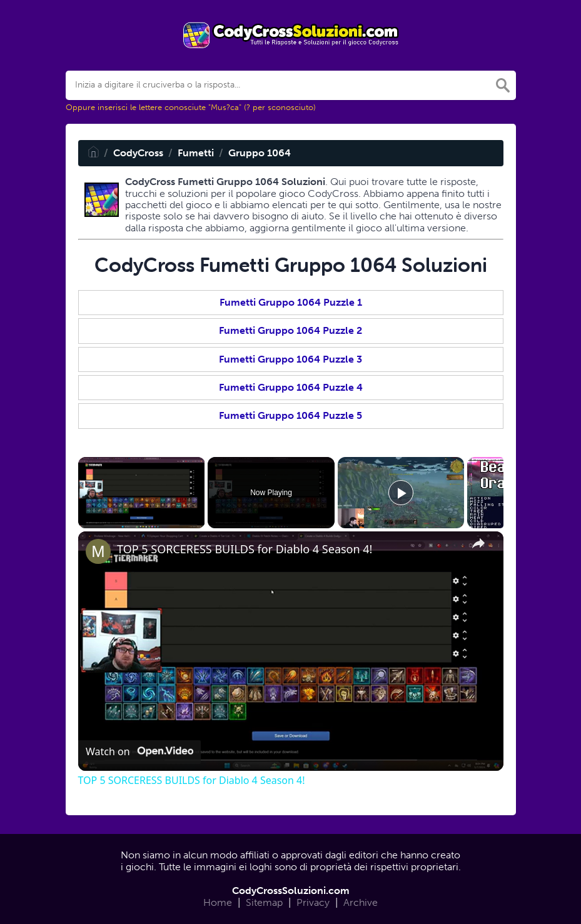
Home (218, 902)
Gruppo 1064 (260, 153)
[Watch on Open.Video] (139, 751)
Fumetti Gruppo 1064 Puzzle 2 (290, 330)
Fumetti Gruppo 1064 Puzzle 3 (290, 359)
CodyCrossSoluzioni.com (291, 891)
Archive (361, 902)
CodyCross (138, 153)
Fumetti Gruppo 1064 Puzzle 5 (290, 415)
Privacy (313, 902)
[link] (98, 551)
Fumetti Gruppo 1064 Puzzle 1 (291, 302)
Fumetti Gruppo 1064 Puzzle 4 (291, 387)
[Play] (401, 493)
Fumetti (196, 153)
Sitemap (264, 902)
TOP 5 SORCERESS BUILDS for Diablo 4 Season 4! (245, 549)
